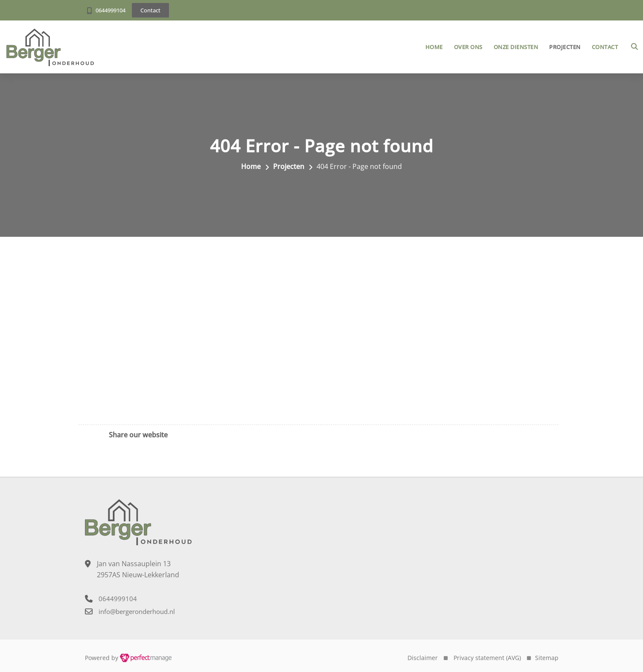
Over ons (468, 47)
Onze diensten (516, 47)
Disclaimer (423, 658)
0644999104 (111, 10)
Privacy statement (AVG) (487, 658)
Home (434, 47)
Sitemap (547, 658)
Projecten (565, 47)
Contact (605, 47)
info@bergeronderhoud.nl (137, 611)
